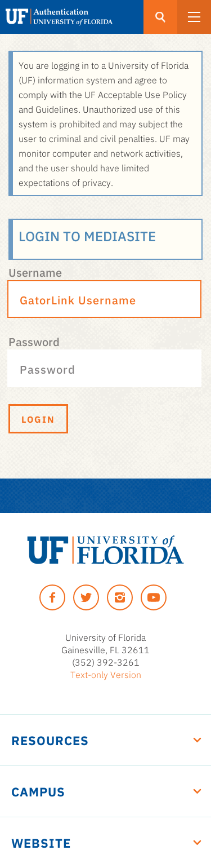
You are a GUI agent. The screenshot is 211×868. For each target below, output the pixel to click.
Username (35, 272)
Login (38, 419)
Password (34, 341)
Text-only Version (106, 674)
